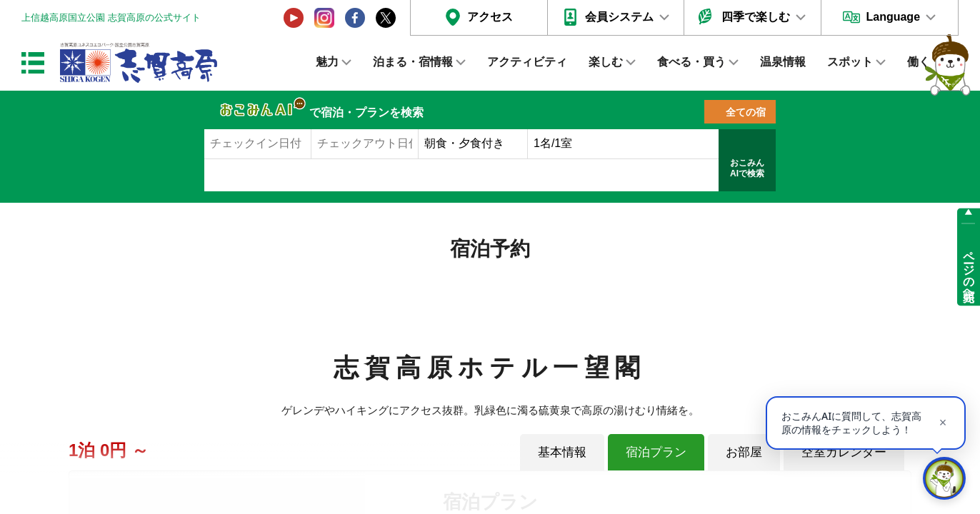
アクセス (490, 17)
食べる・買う (691, 62)
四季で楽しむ (756, 17)
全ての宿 (746, 112)
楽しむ (606, 62)
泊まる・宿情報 (413, 62)
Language (893, 17)
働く (919, 62)
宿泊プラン (656, 452)
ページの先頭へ (969, 270)
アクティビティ (527, 62)
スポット (850, 62)
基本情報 (562, 452)
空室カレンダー (844, 452)
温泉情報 (783, 62)
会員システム (619, 17)
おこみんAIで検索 (747, 168)
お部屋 (744, 452)
